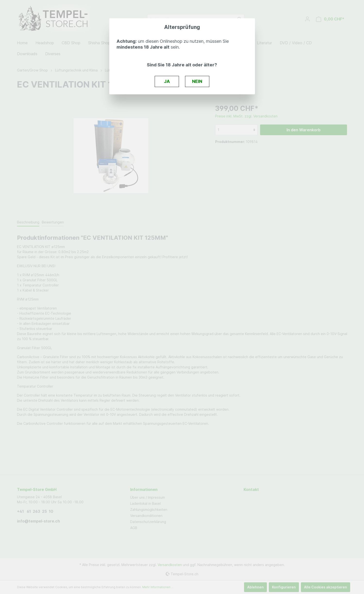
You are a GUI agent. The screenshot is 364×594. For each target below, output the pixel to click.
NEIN (197, 81)
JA (167, 81)
